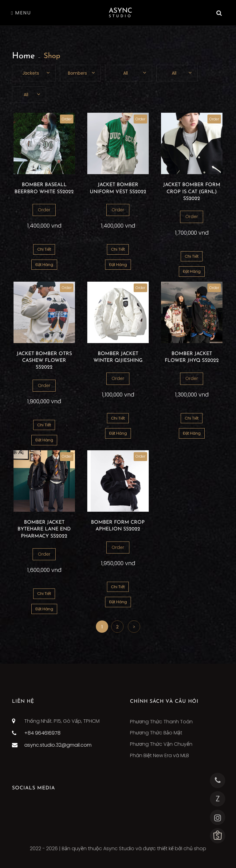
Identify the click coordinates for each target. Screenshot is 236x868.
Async (120, 13)
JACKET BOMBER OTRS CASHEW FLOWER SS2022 (44, 361)
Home (24, 56)
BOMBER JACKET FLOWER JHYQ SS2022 (192, 357)
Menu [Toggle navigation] (21, 13)
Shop (52, 56)
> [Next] (134, 627)
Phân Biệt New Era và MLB (159, 755)
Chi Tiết (44, 249)
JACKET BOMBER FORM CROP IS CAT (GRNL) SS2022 (192, 192)
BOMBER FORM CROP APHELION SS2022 (118, 526)
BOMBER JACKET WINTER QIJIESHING (118, 357)
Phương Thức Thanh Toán (161, 722)
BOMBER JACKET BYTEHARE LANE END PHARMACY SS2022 (44, 529)
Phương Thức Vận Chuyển (161, 744)
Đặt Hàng (44, 265)
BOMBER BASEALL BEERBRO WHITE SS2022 (44, 188)
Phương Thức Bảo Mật (156, 733)
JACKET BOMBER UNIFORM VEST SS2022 (118, 188)
